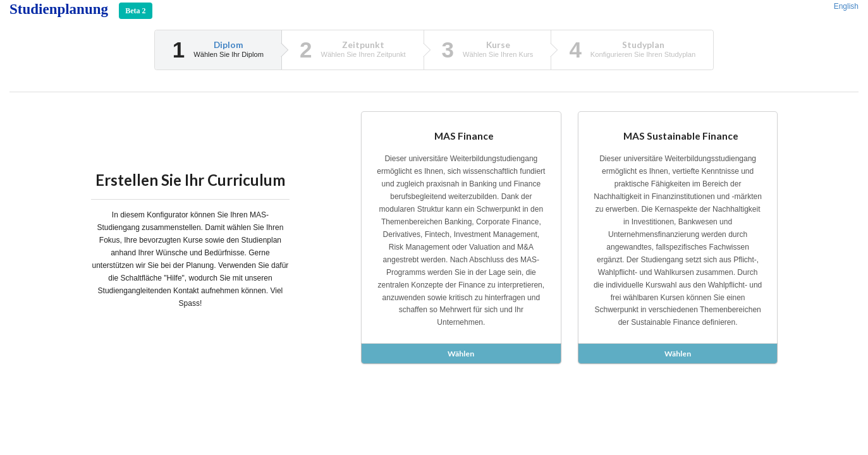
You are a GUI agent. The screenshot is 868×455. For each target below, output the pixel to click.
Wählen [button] (461, 354)
